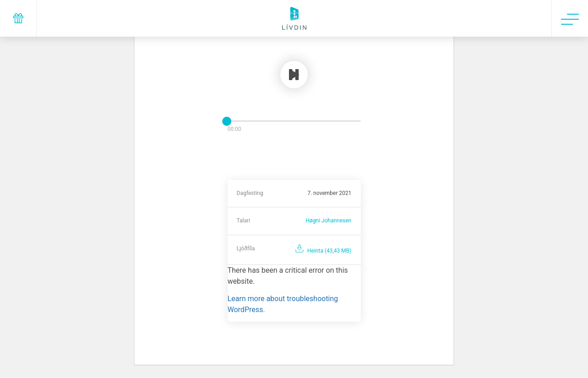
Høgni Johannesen (328, 221)
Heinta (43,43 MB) (329, 251)
